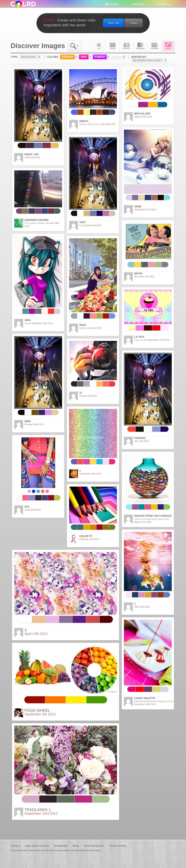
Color (113, 46)
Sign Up (113, 23)
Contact (15, 846)
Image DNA (168, 46)
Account (162, 4)
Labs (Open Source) (37, 846)
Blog (76, 846)
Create (114, 4)
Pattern (154, 46)
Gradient (141, 46)
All (99, 46)
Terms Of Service (94, 846)
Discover (138, 4)
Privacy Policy (118, 846)
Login (133, 23)
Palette (127, 46)
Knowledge (61, 846)
